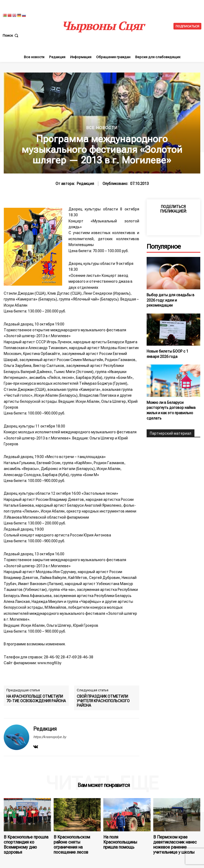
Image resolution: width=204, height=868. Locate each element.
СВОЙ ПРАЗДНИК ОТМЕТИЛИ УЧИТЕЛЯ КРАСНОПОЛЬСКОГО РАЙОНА (103, 701)
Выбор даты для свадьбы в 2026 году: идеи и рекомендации (171, 300)
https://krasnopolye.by (50, 737)
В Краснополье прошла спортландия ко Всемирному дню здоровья (27, 841)
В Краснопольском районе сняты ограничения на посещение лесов (76, 841)
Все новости (102, 128)
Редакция (85, 184)
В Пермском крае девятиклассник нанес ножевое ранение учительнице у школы (172, 843)
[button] (11, 35)
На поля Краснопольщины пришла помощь (125, 839)
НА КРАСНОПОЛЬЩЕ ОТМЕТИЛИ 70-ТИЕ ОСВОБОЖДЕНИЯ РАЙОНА (36, 699)
